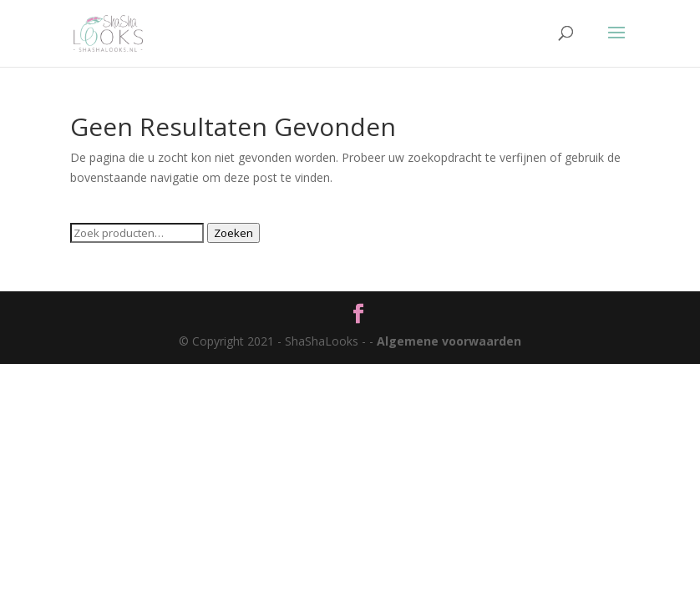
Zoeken (233, 233)
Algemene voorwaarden (449, 341)
